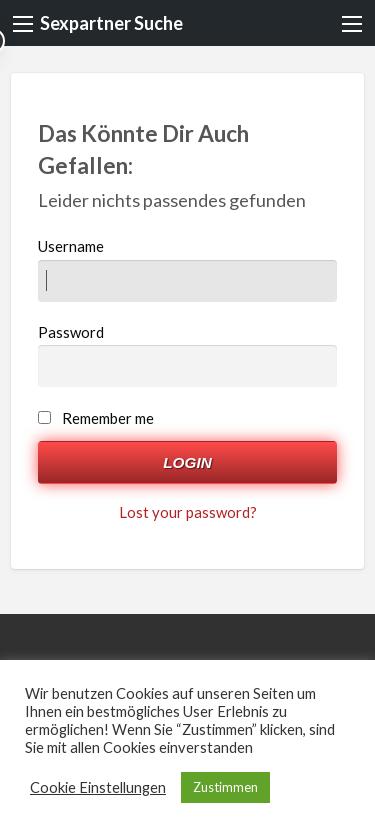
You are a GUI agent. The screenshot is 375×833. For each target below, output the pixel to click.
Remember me (108, 418)
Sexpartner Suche (111, 23)
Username (188, 269)
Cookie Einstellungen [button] (98, 787)
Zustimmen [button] (225, 787)
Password (188, 355)
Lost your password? (188, 512)
